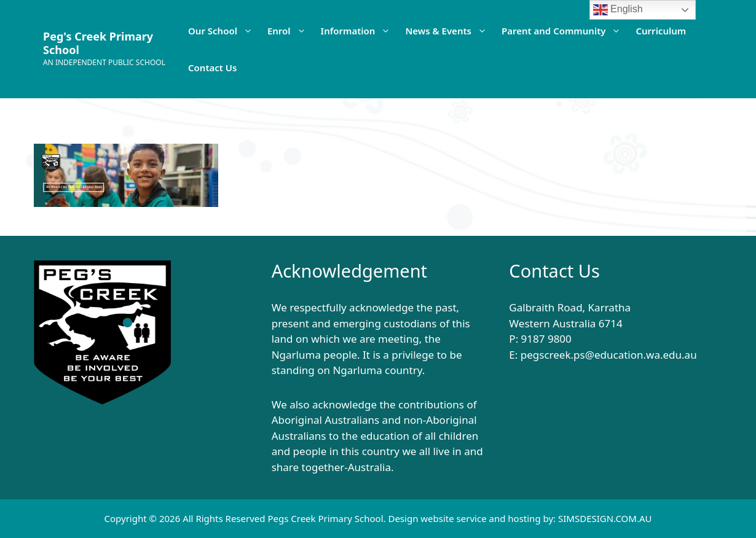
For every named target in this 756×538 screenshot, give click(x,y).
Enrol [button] (290, 31)
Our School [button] (224, 31)
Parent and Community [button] (565, 31)
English (618, 10)
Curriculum (661, 31)
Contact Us (212, 68)
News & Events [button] (450, 31)
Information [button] (360, 31)
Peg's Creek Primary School (98, 43)
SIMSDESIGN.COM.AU (605, 518)
